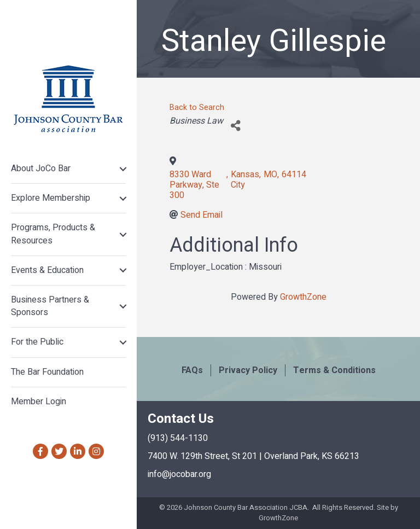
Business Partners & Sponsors (50, 306)
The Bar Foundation (47, 372)
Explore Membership (51, 198)
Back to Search (197, 107)
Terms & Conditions (334, 370)
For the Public (37, 342)
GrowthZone (303, 297)
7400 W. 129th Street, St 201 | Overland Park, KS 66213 (253, 456)
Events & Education (47, 270)
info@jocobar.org (179, 474)
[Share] (235, 126)
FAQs (192, 370)
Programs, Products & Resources (53, 234)
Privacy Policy (248, 370)
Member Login (39, 402)
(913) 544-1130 (178, 438)
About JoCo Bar (41, 168)
